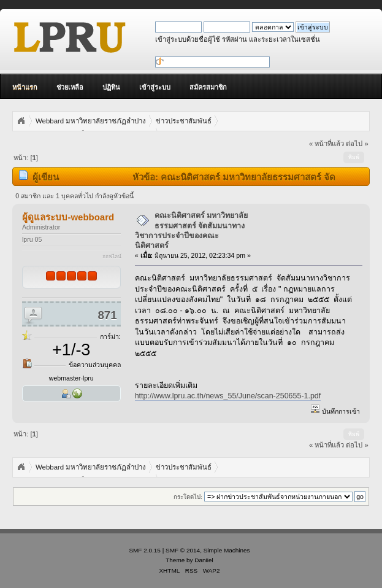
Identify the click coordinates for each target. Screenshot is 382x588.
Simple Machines (227, 550)
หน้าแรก (25, 87)
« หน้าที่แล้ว (327, 144)
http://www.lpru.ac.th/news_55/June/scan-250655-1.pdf (228, 396)
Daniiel (204, 560)
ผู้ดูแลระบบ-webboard (68, 217)
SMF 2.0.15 (145, 550)
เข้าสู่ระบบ (155, 87)
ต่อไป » (357, 144)
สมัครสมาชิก (208, 87)
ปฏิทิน (111, 87)
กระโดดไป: (188, 497)
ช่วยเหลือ (70, 87)
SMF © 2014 (183, 550)
